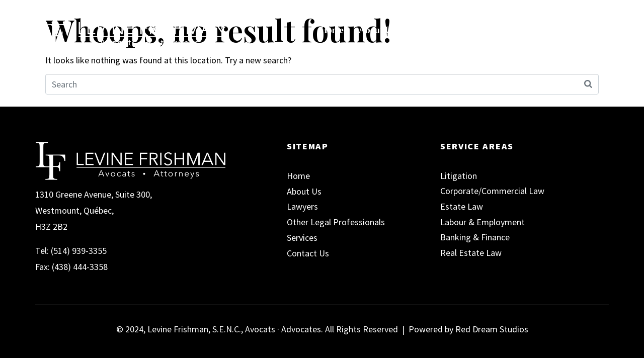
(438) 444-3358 (80, 267)
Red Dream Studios (492, 329)
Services (494, 30)
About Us (377, 30)
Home (332, 30)
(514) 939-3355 (79, 251)
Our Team (434, 30)
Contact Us (550, 30)
